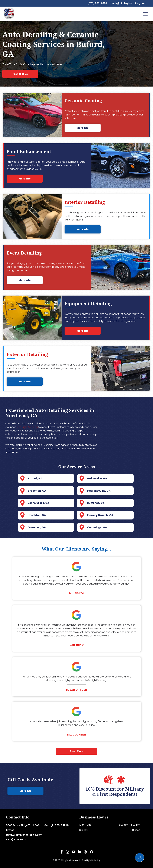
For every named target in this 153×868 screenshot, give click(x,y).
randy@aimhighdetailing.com (128, 3)
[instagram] (68, 852)
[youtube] (74, 852)
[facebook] (62, 852)
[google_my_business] (92, 852)
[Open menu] (145, 14)
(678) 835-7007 (97, 3)
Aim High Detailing (27, 427)
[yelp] (86, 852)
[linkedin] (80, 852)
